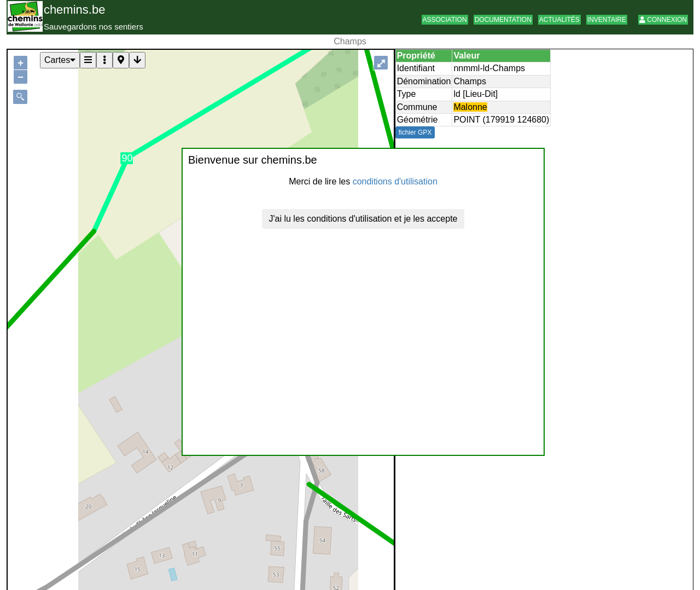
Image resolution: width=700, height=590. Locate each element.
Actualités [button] (559, 20)
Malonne (470, 107)
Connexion (663, 20)
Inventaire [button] (607, 20)
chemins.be (75, 10)
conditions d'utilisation (395, 181)
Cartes (60, 60)
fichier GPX (415, 132)
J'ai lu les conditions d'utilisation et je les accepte (363, 219)
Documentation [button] (503, 20)
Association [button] (445, 20)
